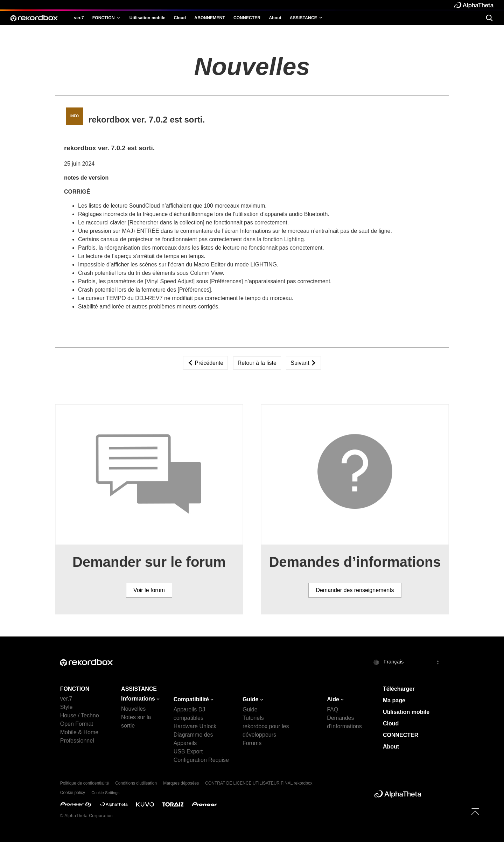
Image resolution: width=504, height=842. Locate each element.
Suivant (303, 363)
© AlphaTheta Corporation (86, 816)
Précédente (205, 363)
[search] (489, 18)
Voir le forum (149, 590)
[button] (409, 662)
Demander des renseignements (355, 590)
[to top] (475, 812)
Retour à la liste (257, 363)
